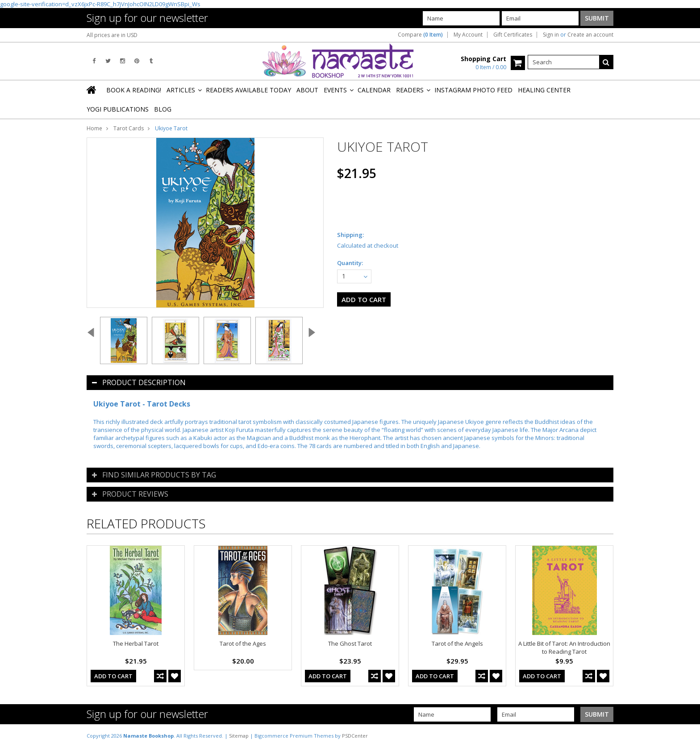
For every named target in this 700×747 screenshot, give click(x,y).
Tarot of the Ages (243, 643)
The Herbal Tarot (136, 643)
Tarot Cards (129, 128)
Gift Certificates (513, 35)
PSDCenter (355, 736)
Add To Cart (113, 676)
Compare (420, 35)
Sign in (551, 35)
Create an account (590, 35)
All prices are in (112, 35)
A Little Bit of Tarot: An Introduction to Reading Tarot (564, 647)
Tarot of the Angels (457, 643)
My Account (468, 35)
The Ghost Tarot (350, 643)
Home (94, 128)
